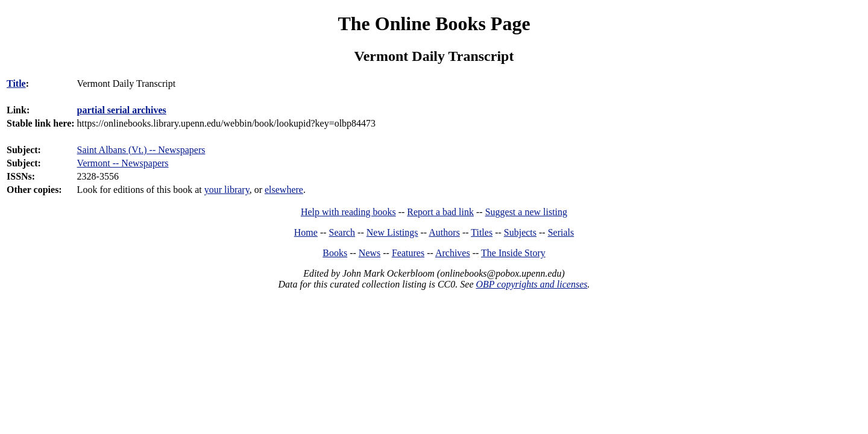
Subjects (520, 232)
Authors (444, 232)
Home (306, 232)
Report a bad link (440, 212)
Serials (561, 232)
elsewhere (284, 190)
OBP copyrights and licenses (531, 284)
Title (16, 83)
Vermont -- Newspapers (123, 163)
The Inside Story (513, 253)
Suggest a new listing (526, 212)
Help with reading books (348, 212)
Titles (482, 232)
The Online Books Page (434, 24)
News (370, 253)
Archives (453, 253)
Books (335, 253)
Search (342, 232)
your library (227, 190)
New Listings (392, 232)
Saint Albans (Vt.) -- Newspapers (141, 150)
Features (408, 253)
